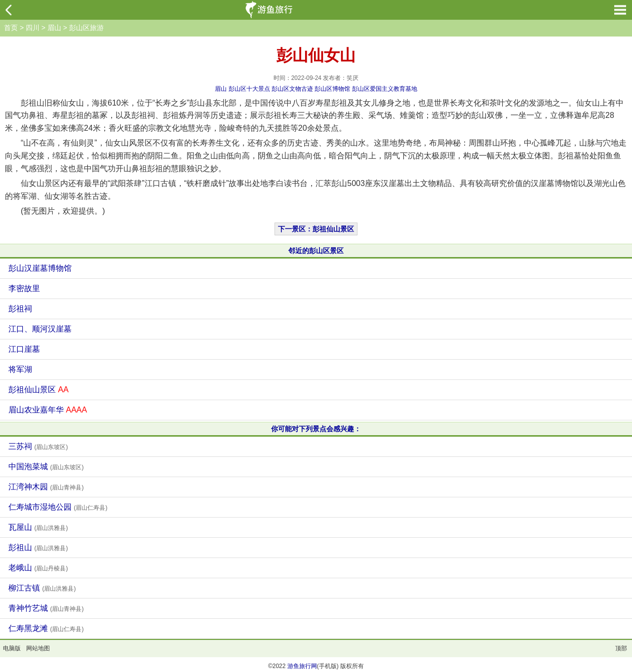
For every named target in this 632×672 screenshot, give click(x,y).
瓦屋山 (38, 527)
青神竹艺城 (46, 608)
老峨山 (38, 568)
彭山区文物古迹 (292, 89)
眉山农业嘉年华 (48, 410)
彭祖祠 (20, 309)
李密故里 (24, 288)
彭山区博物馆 (332, 89)
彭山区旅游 (86, 28)
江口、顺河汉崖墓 (40, 329)
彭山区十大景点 (249, 89)
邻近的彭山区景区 (316, 251)
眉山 (54, 28)
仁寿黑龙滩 (46, 628)
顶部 (621, 648)
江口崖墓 (24, 349)
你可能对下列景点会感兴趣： (316, 429)
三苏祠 (38, 446)
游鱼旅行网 (302, 666)
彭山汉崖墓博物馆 (40, 268)
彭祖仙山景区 (39, 390)
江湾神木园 (46, 487)
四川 (33, 28)
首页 (11, 28)
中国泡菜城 (46, 467)
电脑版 (12, 648)
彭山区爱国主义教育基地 (385, 89)
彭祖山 (38, 547)
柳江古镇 (42, 588)
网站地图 (38, 648)
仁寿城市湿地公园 (58, 507)
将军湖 (20, 369)
